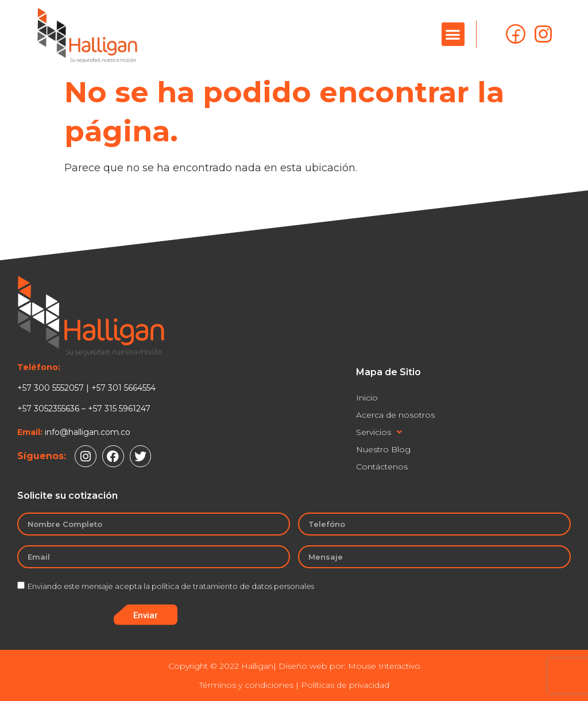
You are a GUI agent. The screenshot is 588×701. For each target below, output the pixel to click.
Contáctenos (382, 467)
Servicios (379, 432)
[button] (453, 34)
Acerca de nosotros (395, 415)
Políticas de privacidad (345, 685)
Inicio (367, 398)
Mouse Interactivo (384, 666)
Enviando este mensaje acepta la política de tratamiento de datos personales (171, 586)
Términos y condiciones (246, 685)
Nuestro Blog (383, 449)
